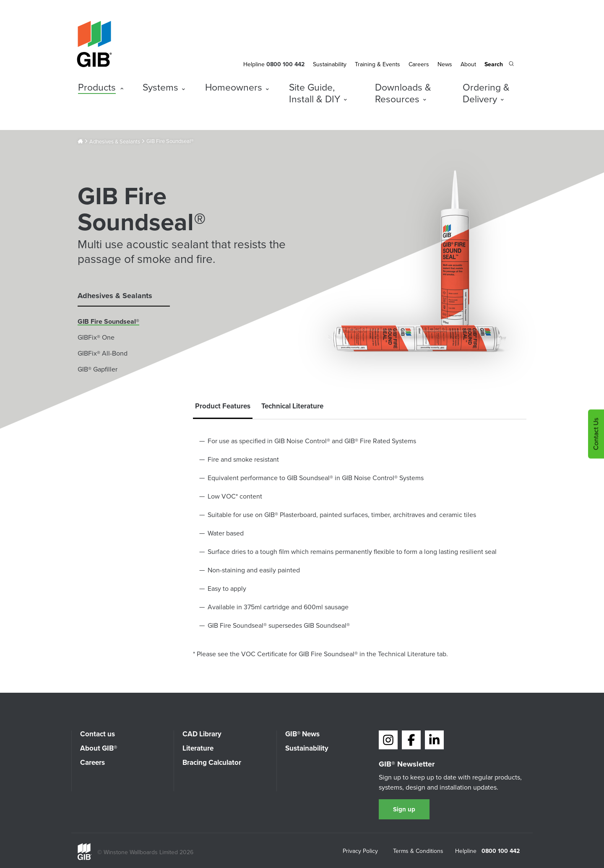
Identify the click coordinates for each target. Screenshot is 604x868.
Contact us (98, 734)
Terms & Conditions (418, 852)
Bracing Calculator (212, 763)
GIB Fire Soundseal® (108, 321)
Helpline (254, 64)
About (468, 64)
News (445, 64)
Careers (419, 64)
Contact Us (596, 434)
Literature (198, 748)
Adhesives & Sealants (115, 142)
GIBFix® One (96, 337)
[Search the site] (499, 65)
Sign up (404, 809)
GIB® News (302, 734)
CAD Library (202, 734)
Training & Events (377, 64)
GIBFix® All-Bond (103, 353)
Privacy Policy (360, 852)
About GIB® (99, 748)
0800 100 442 (501, 851)
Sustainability (330, 64)
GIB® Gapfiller (98, 369)
